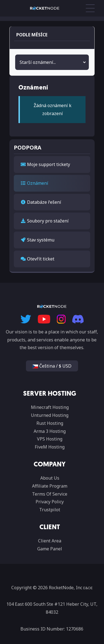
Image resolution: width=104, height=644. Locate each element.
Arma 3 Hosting (50, 431)
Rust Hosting (50, 423)
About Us (50, 478)
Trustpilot (50, 510)
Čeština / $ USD (52, 366)
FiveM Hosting (50, 447)
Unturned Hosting (50, 415)
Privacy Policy (50, 502)
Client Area (50, 541)
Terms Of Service (50, 494)
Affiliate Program (50, 486)
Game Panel (50, 549)
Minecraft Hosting (50, 407)
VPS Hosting (50, 439)
